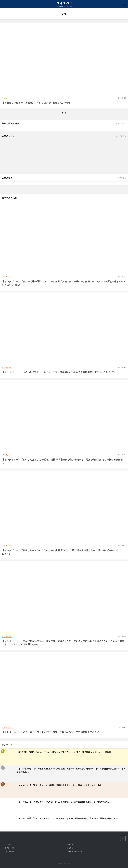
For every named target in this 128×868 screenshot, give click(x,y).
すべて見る (120, 123)
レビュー (5, 98)
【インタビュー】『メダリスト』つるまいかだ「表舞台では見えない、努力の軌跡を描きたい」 (52, 732)
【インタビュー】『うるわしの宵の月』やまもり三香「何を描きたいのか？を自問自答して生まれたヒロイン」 (60, 372)
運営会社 (70, 848)
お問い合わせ (9, 852)
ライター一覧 (9, 848)
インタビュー (7, 277)
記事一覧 (70, 844)
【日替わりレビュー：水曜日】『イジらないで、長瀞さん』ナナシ (37, 103)
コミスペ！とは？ (11, 844)
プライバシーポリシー (74, 852)
